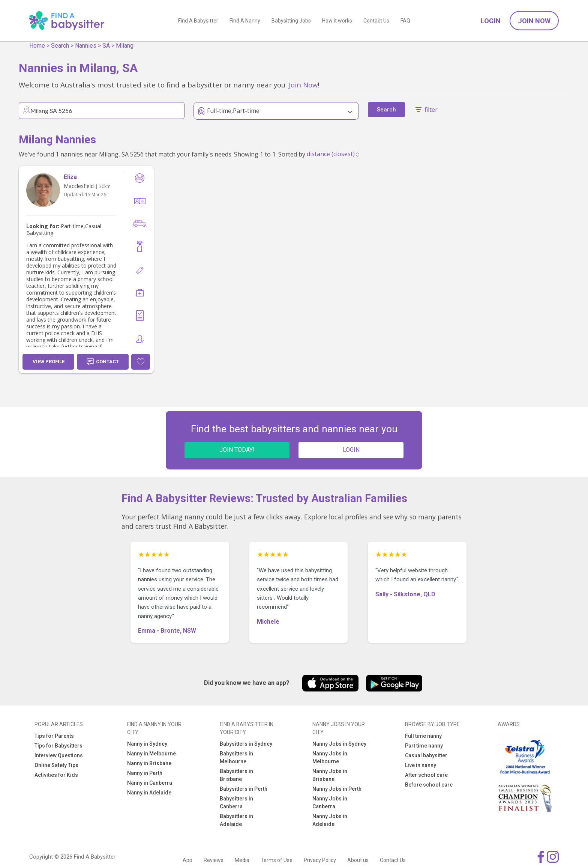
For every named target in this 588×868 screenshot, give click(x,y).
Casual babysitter (426, 755)
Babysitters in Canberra (236, 803)
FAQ (405, 21)
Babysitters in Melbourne (236, 757)
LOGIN (351, 450)
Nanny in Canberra (150, 783)
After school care (426, 775)
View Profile (49, 362)
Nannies (86, 46)
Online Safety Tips (56, 765)
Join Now (534, 21)
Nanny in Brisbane (149, 763)
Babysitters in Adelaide (236, 820)
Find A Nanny (245, 21)
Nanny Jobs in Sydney (339, 744)
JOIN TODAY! (237, 450)
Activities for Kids (56, 775)
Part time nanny (424, 746)
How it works (337, 21)
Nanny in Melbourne (151, 754)
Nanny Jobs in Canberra (330, 803)
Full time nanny (423, 736)
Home (37, 46)
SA (106, 46)
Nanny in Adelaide (149, 793)
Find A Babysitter (198, 21)
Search (60, 46)
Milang (125, 46)
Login (491, 21)
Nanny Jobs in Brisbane (330, 775)
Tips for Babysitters (58, 746)
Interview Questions (59, 755)
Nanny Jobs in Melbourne (330, 757)
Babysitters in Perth (244, 789)
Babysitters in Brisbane (236, 775)
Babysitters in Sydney (246, 744)
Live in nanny (421, 765)
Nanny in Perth (145, 773)
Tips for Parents (54, 736)
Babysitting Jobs (291, 21)
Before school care (429, 785)
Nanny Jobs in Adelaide (330, 820)
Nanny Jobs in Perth (337, 789)
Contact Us (376, 21)
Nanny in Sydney (147, 744)
